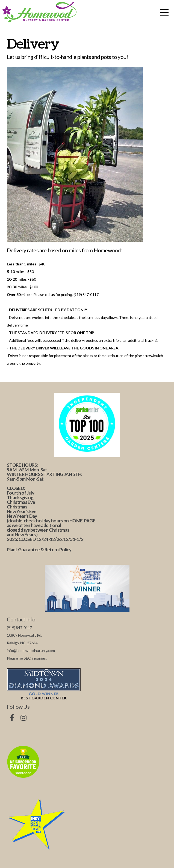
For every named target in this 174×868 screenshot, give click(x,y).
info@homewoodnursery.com (31, 650)
